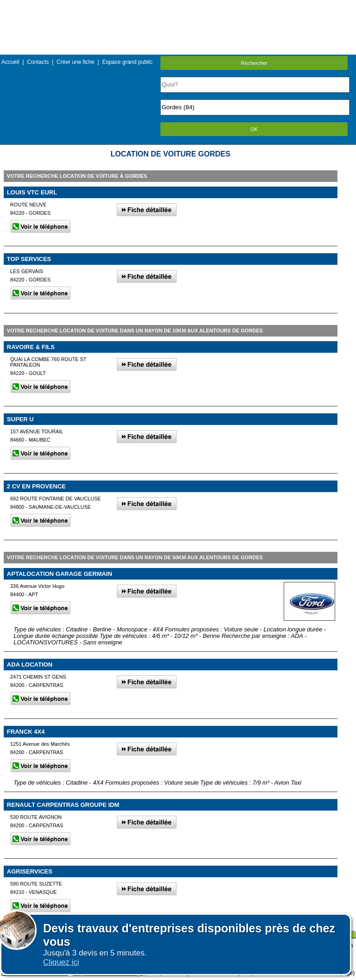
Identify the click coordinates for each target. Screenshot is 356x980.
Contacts (38, 62)
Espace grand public (127, 62)
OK (254, 129)
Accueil (10, 62)
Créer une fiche (76, 62)
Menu (178, 7)
